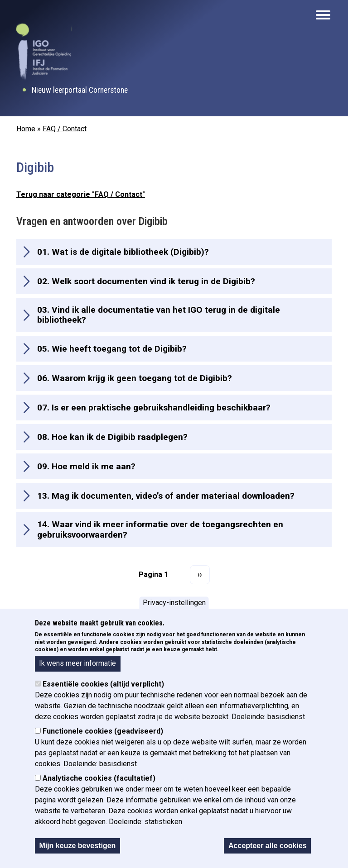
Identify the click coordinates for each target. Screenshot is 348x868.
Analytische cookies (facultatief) (99, 778)
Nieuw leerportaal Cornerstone (80, 90)
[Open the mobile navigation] (323, 15)
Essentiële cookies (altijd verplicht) (103, 684)
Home (26, 129)
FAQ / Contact (65, 129)
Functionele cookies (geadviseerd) (103, 731)
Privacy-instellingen (174, 603)
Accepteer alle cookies (268, 846)
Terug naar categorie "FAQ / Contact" (81, 194)
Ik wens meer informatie (77, 663)
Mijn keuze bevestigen (77, 846)
